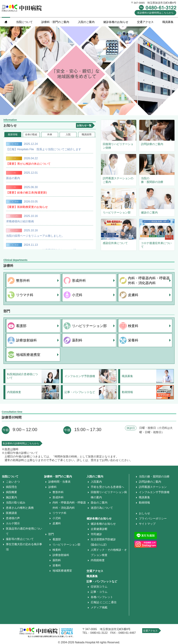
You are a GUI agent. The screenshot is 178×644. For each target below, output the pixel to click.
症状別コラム (99, 587)
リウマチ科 (25, 295)
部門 (51, 534)
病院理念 (11, 487)
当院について (24, 22)
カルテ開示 (13, 523)
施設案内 (11, 497)
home (6, 22)
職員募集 (168, 22)
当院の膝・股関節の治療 (154, 476)
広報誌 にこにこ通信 (104, 602)
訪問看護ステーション (153, 487)
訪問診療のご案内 (150, 482)
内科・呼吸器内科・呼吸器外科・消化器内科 (149, 280)
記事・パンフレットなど (102, 581)
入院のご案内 (86, 22)
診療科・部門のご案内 (55, 22)
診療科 (52, 487)
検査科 (133, 326)
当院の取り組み (16, 503)
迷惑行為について (102, 508)
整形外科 (23, 280)
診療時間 (155, 13)
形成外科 (79, 280)
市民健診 (96, 534)
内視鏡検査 (98, 560)
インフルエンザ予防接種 (154, 492)
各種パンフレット (102, 597)
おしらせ (144, 513)
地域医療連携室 (28, 355)
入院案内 (96, 482)
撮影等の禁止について (20, 539)
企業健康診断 (99, 529)
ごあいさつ (13, 482)
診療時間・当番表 (59, 482)
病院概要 (11, 492)
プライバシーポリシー (153, 519)
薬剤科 (77, 340)
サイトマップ (147, 524)
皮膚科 (133, 295)
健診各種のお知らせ (116, 22)
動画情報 (144, 503)
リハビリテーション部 (89, 326)
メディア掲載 (99, 607)
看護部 (21, 326)
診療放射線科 (26, 340)
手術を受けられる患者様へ (107, 487)
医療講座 (11, 513)
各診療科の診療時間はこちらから (21, 443)
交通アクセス (145, 22)
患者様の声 (13, 518)
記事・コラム (99, 592)
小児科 (77, 295)
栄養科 (133, 340)
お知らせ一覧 (84, 125)
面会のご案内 (99, 503)
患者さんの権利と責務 (20, 508)
